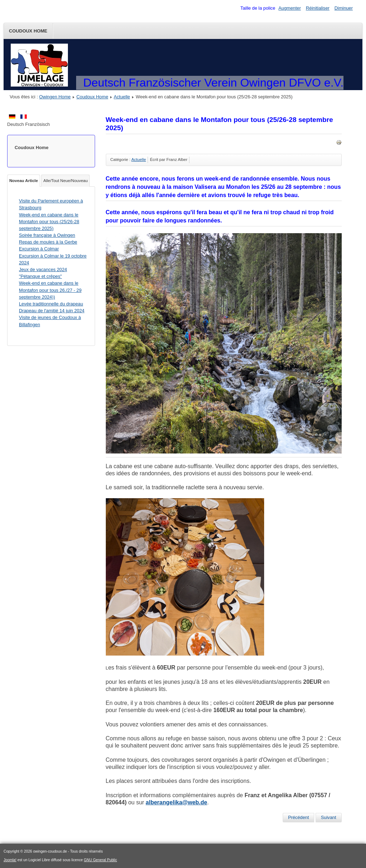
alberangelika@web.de (177, 802)
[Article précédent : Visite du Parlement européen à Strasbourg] (298, 818)
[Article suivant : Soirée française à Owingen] (329, 818)
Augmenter (290, 8)
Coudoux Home (28, 31)
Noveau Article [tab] (24, 181)
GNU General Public (101, 860)
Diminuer (344, 8)
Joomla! (10, 860)
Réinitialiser (318, 8)
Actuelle (122, 97)
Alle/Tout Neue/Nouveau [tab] (65, 181)
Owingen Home (55, 97)
